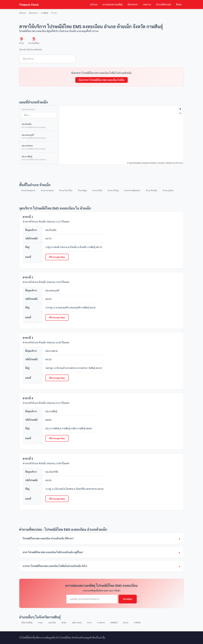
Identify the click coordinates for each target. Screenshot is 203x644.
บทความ (147, 4)
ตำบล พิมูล (82, 190)
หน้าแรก (94, 4)
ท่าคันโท (137, 622)
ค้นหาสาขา (133, 4)
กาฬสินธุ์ (44, 13)
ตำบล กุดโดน (168, 190)
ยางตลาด (101, 622)
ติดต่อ (179, 4)
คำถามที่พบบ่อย (164, 4)
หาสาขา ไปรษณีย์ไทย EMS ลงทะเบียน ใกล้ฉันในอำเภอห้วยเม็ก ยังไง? (55, 566)
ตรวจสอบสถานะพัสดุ (113, 4)
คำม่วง (126, 622)
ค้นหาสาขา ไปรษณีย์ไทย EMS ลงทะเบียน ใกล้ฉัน (101, 80)
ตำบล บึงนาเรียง (66, 190)
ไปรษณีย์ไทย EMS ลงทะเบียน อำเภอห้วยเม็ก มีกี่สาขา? (48, 538)
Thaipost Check (29, 5)
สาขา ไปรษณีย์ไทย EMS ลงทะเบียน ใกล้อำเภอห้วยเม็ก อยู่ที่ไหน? (53, 552)
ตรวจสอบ (128, 599)
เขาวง (89, 622)
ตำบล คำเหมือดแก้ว (132, 190)
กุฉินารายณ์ (77, 622)
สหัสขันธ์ (114, 622)
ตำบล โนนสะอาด (28, 190)
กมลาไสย (52, 622)
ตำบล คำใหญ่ (113, 190)
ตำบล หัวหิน (97, 190)
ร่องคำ (64, 622)
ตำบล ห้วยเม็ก (152, 190)
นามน (40, 622)
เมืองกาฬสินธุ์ (27, 622)
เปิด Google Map (57, 257)
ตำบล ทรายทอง (47, 190)
